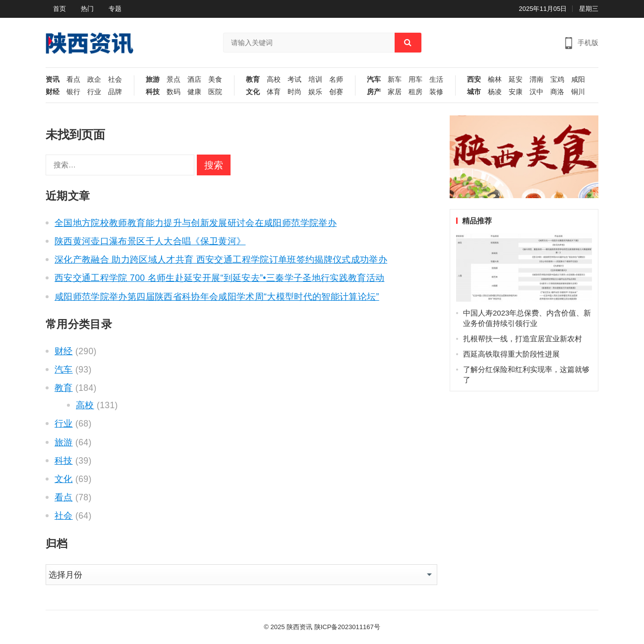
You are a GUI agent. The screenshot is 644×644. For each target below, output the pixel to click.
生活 (436, 80)
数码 (174, 92)
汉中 (536, 92)
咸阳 (578, 80)
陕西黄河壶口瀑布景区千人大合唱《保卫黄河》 (150, 241)
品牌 (115, 92)
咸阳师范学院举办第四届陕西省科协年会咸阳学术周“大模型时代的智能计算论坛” (217, 297)
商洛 (557, 92)
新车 (395, 80)
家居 (395, 92)
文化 (253, 92)
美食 (215, 80)
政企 (94, 80)
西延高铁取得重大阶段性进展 (511, 354)
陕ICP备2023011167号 (347, 627)
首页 (59, 9)
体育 (274, 92)
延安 (516, 80)
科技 (153, 92)
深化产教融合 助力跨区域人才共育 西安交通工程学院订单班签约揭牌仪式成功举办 (221, 260)
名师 (336, 80)
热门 (87, 9)
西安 (474, 80)
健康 (194, 92)
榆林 (495, 80)
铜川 (578, 92)
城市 (474, 92)
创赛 (336, 92)
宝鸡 (557, 80)
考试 (294, 80)
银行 (73, 92)
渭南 (536, 80)
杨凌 (495, 92)
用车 (415, 80)
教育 (253, 80)
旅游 (153, 80)
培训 (315, 80)
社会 (115, 80)
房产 (374, 92)
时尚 (294, 92)
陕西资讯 (299, 627)
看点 (73, 80)
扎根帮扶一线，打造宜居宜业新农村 (523, 339)
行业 (94, 92)
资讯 (53, 80)
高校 (274, 80)
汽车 (374, 80)
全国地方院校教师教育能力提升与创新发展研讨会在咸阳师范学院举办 (196, 223)
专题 (115, 9)
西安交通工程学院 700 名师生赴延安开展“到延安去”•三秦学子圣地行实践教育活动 (219, 278)
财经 (53, 92)
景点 (174, 80)
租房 (415, 92)
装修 (436, 92)
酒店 (194, 80)
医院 (215, 92)
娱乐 (315, 92)
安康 (516, 92)
